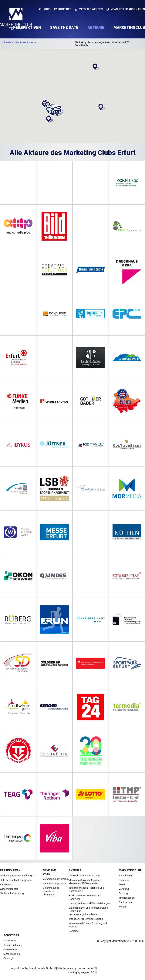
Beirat (122, 884)
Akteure (96, 28)
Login (45, 9)
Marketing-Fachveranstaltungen (17, 876)
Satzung (123, 893)
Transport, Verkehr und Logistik (86, 919)
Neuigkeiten (125, 876)
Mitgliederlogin (12, 954)
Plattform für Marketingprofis (16, 880)
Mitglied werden (89, 9)
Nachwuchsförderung (12, 893)
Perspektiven (10, 870)
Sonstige (74, 931)
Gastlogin (9, 958)
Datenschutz (10, 949)
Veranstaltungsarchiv (54, 883)
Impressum (10, 941)
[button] (95, 67)
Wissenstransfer (9, 889)
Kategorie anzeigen (36, 44)
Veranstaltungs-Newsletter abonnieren (51, 891)
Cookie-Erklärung (13, 945)
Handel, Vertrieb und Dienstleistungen (89, 903)
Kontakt (63, 9)
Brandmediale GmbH (42, 968)
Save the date (64, 28)
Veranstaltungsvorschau (56, 879)
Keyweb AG (89, 972)
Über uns (124, 880)
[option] (36, 44)
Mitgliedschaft (127, 898)
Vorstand (124, 889)
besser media (86, 968)
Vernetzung (6, 884)
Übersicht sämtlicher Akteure (84, 876)
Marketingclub (130, 870)
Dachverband (126, 902)
